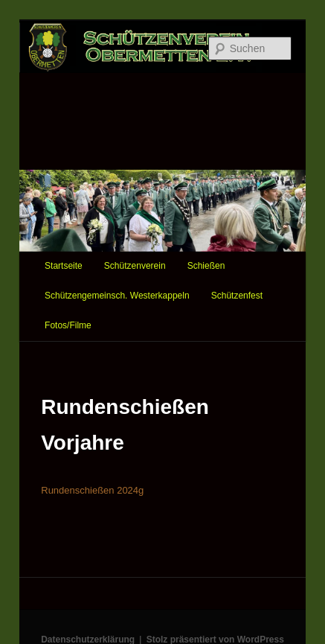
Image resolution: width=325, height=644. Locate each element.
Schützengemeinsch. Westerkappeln (117, 296)
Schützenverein (135, 266)
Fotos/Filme (68, 325)
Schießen (206, 266)
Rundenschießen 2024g (92, 490)
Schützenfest (237, 296)
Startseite (64, 266)
